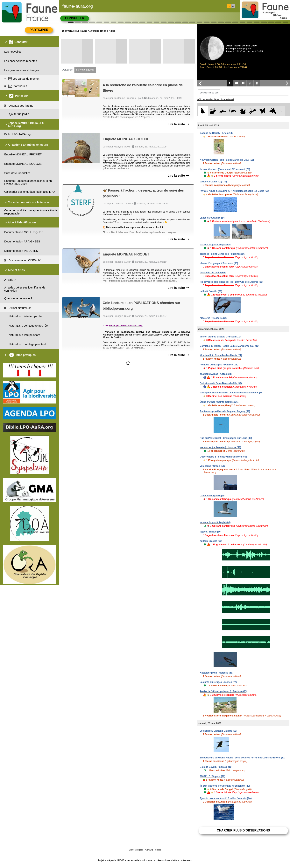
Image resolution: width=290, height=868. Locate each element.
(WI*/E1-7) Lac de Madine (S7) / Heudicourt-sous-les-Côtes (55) (234, 191)
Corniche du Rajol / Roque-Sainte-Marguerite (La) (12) (229, 346)
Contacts (149, 850)
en (233, 6)
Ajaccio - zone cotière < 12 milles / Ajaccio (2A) (226, 798)
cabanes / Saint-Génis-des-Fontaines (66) (223, 254)
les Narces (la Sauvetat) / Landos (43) (220, 447)
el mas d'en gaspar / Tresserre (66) (219, 263)
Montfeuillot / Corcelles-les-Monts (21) (221, 355)
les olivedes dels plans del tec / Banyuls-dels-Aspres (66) (231, 282)
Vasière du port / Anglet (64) (215, 245)
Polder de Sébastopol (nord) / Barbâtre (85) (224, 691)
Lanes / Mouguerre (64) (212, 218)
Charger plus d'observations (243, 830)
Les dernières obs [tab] (209, 93)
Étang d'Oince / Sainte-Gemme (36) (219, 402)
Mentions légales (136, 850)
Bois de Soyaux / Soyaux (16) (216, 767)
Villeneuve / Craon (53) (212, 466)
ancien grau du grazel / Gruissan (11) (220, 337)
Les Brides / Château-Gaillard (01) (218, 731)
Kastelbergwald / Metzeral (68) (216, 673)
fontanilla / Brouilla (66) (213, 273)
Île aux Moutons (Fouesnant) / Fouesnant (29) (225, 169)
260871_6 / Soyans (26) (212, 776)
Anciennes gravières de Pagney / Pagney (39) (225, 411)
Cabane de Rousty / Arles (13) (216, 133)
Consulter (74, 18)
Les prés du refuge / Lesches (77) (218, 682)
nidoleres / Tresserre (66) (214, 318)
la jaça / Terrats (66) (211, 532)
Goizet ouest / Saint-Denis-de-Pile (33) (221, 383)
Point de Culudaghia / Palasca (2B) (219, 365)
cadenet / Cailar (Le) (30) (213, 182)
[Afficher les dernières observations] (215, 99)
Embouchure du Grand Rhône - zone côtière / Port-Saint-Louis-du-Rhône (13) (242, 758)
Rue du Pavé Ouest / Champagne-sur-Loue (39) (226, 438)
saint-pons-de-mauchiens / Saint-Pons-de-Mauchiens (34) (232, 393)
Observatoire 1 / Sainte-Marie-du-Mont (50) (223, 457)
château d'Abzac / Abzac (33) (216, 374)
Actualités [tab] (67, 70)
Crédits (158, 850)
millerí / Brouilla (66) (211, 291)
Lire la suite (178, 124)
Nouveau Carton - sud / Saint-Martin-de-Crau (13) (227, 160)
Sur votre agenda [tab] (85, 70)
